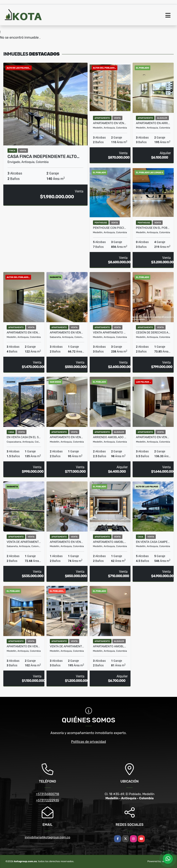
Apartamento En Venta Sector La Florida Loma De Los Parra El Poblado (24, 646)
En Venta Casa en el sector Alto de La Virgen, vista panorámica (24, 437)
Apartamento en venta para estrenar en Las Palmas (153, 437)
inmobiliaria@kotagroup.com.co (48, 837)
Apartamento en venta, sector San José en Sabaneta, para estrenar (67, 332)
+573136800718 (47, 794)
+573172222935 (47, 800)
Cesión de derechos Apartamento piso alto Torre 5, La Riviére (153, 332)
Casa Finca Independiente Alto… (43, 157)
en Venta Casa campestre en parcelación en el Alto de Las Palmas (153, 542)
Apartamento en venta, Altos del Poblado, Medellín (24, 332)
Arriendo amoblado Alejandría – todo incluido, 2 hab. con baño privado (110, 437)
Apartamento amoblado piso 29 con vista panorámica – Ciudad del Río (110, 646)
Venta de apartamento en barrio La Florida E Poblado (67, 646)
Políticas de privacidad (88, 742)
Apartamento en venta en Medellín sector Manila (67, 542)
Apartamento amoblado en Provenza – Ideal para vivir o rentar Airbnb (110, 542)
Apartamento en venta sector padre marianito (110, 123)
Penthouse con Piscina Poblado (110, 228)
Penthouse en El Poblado (153, 228)
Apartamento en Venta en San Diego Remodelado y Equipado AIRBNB (67, 437)
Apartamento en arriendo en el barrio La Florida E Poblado (153, 123)
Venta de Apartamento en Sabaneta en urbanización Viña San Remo (24, 542)
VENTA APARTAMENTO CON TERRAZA (110, 332)
